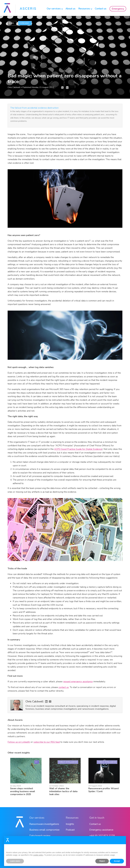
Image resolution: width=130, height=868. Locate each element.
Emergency (118, 9)
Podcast (70, 830)
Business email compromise (44, 830)
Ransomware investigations (44, 824)
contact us (64, 687)
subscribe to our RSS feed (47, 742)
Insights (70, 824)
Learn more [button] (15, 861)
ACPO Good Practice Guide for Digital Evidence (78, 449)
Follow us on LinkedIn (19, 742)
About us (70, 9)
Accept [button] (117, 861)
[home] (20, 8)
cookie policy (38, 855)
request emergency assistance (78, 682)
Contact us (101, 9)
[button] (54, 8)
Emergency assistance (101, 830)
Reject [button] (102, 861)
